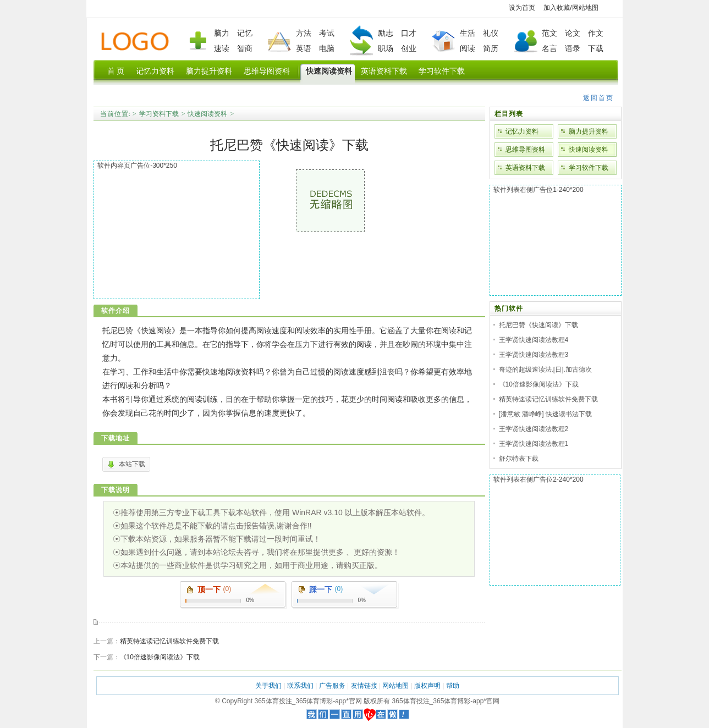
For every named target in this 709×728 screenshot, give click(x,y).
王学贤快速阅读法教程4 (534, 340)
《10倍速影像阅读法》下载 (160, 657)
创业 (409, 48)
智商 (245, 48)
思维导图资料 (525, 150)
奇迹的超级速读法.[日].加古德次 (545, 369)
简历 (491, 48)
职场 (386, 48)
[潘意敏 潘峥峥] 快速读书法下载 (545, 414)
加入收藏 (557, 8)
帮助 (453, 686)
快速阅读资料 (207, 114)
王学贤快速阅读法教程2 (534, 429)
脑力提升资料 (589, 131)
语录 (573, 48)
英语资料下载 (525, 168)
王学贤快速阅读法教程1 (534, 444)
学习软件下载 (589, 168)
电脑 (327, 48)
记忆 (245, 33)
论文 (573, 33)
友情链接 (364, 686)
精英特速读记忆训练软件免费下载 (169, 641)
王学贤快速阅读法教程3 (534, 355)
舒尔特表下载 (519, 459)
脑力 (222, 33)
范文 (549, 33)
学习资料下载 (159, 114)
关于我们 (268, 686)
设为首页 (522, 8)
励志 (386, 33)
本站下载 (132, 464)
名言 (549, 48)
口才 (409, 33)
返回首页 (598, 98)
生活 (468, 33)
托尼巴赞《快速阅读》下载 (538, 325)
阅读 (468, 48)
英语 (304, 48)
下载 (596, 48)
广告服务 (332, 686)
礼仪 (491, 33)
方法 (304, 33)
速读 (222, 48)
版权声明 (427, 686)
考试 (327, 33)
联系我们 (300, 686)
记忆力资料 (522, 131)
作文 (596, 33)
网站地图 (585, 8)
